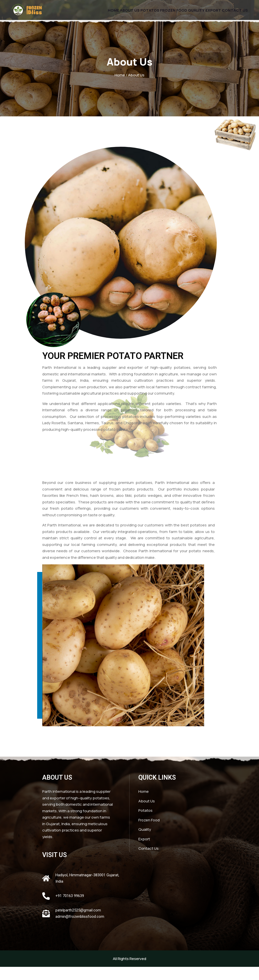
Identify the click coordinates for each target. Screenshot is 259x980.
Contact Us (234, 14)
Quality (189, 14)
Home (94, 14)
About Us (114, 14)
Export (209, 14)
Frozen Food (164, 14)
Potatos (137, 14)
